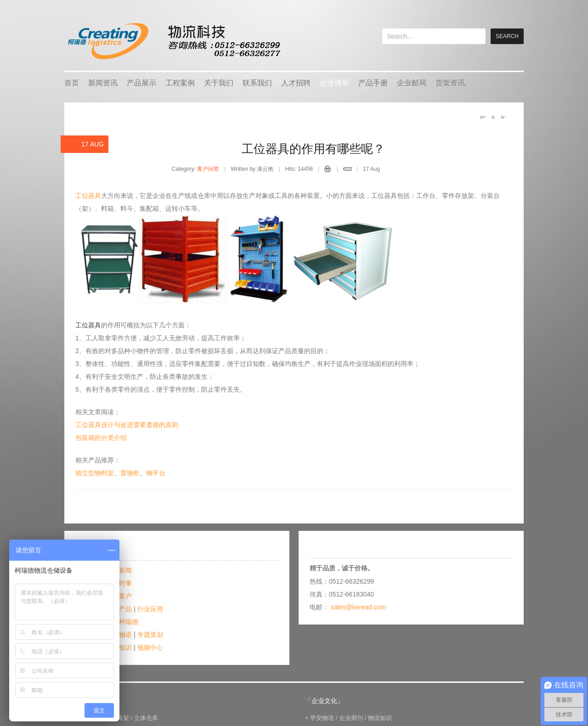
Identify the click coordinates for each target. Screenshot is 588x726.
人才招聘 (296, 83)
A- (503, 117)
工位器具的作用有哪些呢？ (313, 149)
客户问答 (208, 169)
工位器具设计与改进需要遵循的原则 (127, 425)
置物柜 (130, 473)
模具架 (120, 718)
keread (173, 41)
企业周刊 (351, 718)
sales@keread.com (358, 607)
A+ (483, 117)
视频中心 (150, 647)
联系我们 (257, 83)
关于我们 (219, 83)
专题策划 (150, 635)
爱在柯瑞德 (122, 622)
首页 (72, 83)
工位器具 (88, 196)
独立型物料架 (95, 473)
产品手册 (373, 83)
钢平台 (156, 473)
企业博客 (334, 83)
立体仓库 (146, 718)
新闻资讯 (103, 83)
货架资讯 (450, 83)
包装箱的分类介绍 (101, 438)
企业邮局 (412, 83)
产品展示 (141, 83)
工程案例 (180, 83)
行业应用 (150, 609)
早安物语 (322, 718)
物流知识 (380, 718)
